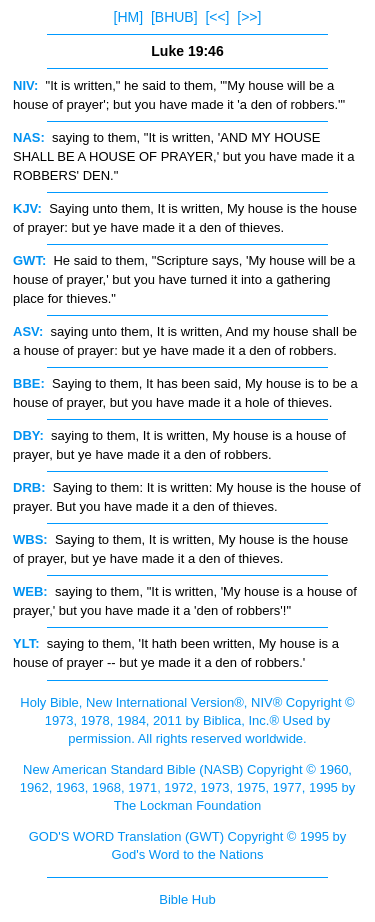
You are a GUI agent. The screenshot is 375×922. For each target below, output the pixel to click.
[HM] (129, 17)
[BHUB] (174, 17)
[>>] (249, 17)
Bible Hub (187, 899)
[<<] (217, 17)
